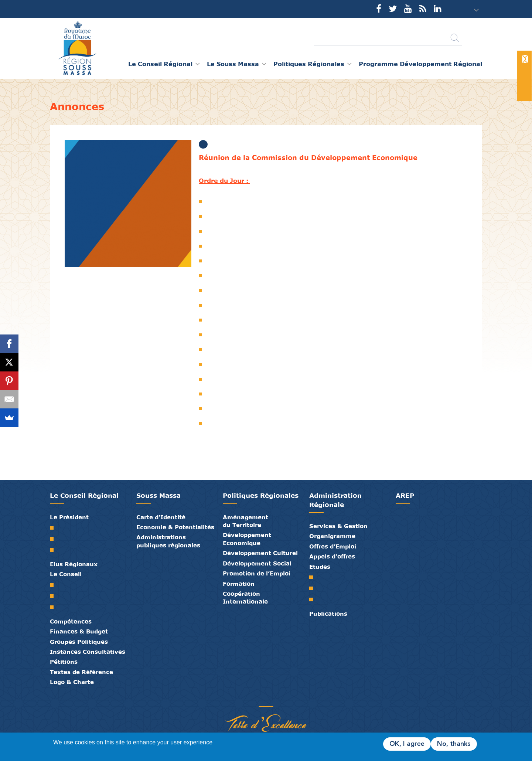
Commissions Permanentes (54, 607)
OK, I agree (407, 744)
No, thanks (454, 744)
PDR (314, 588)
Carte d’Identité (161, 517)
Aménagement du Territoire (245, 521)
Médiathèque (260, 699)
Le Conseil (66, 574)
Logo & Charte (72, 682)
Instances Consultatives (88, 652)
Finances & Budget (79, 631)
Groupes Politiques (79, 642)
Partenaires (238, 699)
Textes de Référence (81, 672)
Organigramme (332, 536)
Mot (54, 528)
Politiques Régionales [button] (309, 64)
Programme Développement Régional (420, 64)
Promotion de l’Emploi (257, 573)
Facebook (379, 9)
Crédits (283, 699)
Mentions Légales (294, 699)
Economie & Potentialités (175, 527)
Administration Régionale (335, 500)
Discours (54, 550)
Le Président (69, 517)
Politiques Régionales (261, 495)
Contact (453, 9)
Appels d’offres (332, 556)
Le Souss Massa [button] (233, 64)
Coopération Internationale (245, 597)
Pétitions (64, 662)
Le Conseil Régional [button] (160, 64)
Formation (239, 584)
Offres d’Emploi (333, 546)
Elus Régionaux (74, 564)
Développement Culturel (260, 553)
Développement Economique (247, 539)
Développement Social (257, 563)
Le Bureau (54, 596)
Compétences (71, 621)
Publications (328, 614)
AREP (405, 495)
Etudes (320, 567)
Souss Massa (158, 495)
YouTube (408, 9)
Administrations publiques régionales (168, 541)
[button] (477, 9)
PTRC (314, 599)
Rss (423, 9)
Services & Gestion (338, 526)
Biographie (54, 539)
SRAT (314, 577)
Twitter (393, 9)
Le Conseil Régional (84, 495)
